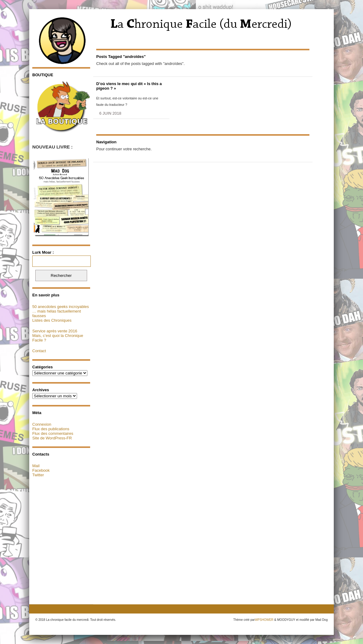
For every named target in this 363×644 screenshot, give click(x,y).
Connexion (42, 424)
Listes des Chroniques (52, 320)
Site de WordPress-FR (52, 438)
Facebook (41, 470)
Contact (39, 351)
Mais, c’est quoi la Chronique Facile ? (58, 338)
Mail (36, 466)
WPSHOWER (264, 620)
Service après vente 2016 (55, 331)
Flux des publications (51, 429)
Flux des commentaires (53, 433)
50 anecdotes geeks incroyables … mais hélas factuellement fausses (61, 311)
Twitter (38, 475)
